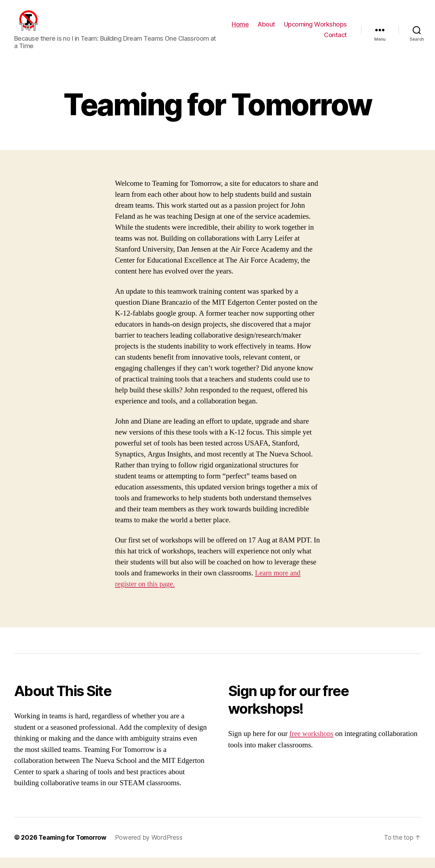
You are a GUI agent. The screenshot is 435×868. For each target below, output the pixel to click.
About (266, 30)
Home (240, 30)
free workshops (312, 744)
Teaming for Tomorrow (74, 848)
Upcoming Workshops (315, 30)
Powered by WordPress (152, 848)
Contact (335, 40)
